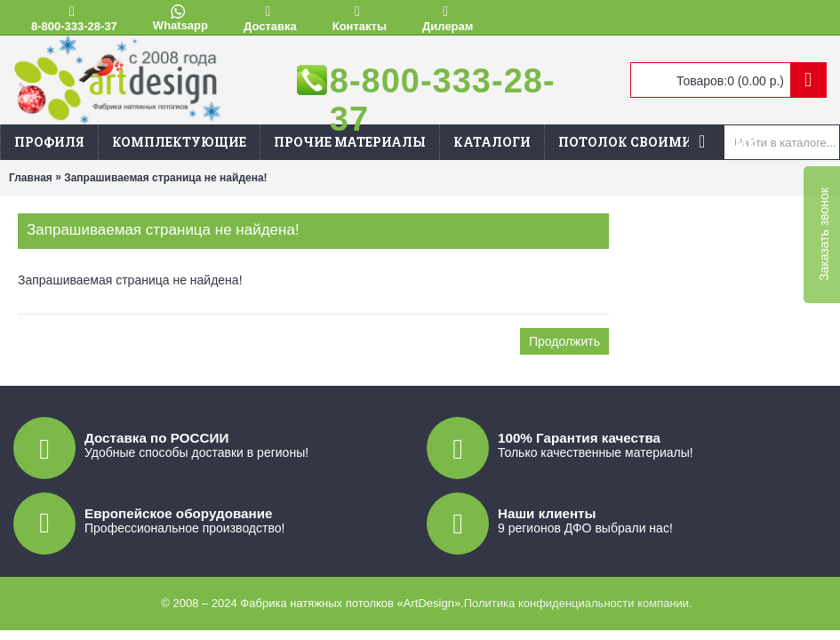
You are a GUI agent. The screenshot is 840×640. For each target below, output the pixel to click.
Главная (31, 178)
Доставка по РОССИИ (156, 438)
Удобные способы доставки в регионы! (196, 452)
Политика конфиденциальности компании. (578, 603)
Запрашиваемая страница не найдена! (165, 178)
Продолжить (564, 341)
